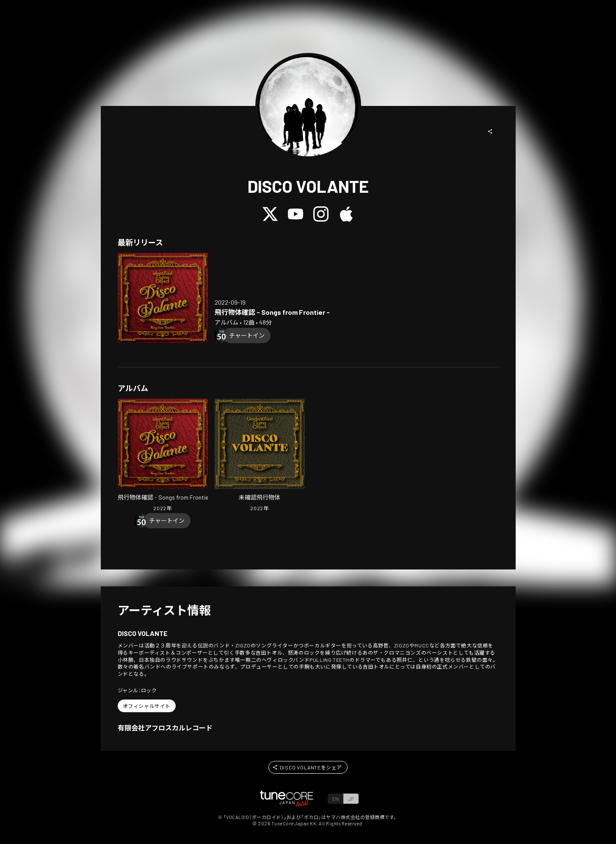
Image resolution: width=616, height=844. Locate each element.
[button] (490, 131)
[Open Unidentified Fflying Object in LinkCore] (260, 456)
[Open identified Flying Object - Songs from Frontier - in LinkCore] (163, 298)
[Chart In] (247, 336)
